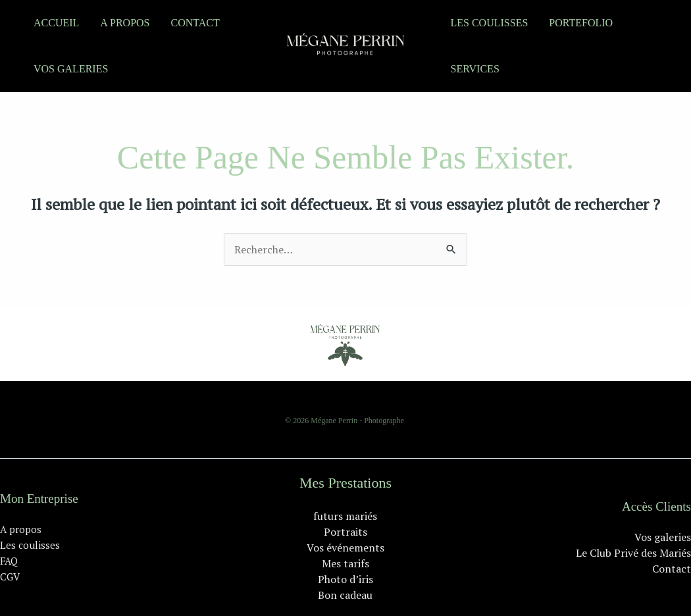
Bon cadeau (345, 595)
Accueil (56, 23)
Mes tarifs (345, 563)
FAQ (9, 561)
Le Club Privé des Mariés (633, 553)
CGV (10, 577)
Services (475, 69)
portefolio (581, 23)
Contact (195, 23)
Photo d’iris (345, 579)
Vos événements (345, 548)
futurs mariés (345, 516)
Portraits (345, 532)
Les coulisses (490, 23)
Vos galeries (71, 69)
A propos (125, 23)
